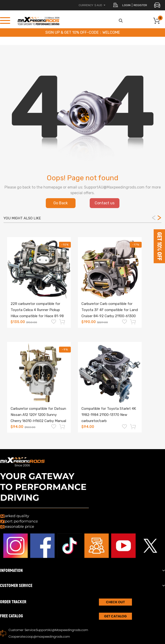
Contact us (105, 203)
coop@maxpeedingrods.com (48, 637)
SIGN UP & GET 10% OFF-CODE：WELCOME (83, 32)
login (126, 5)
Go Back (61, 203)
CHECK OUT (115, 602)
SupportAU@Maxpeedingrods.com (62, 630)
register (140, 5)
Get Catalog (115, 616)
